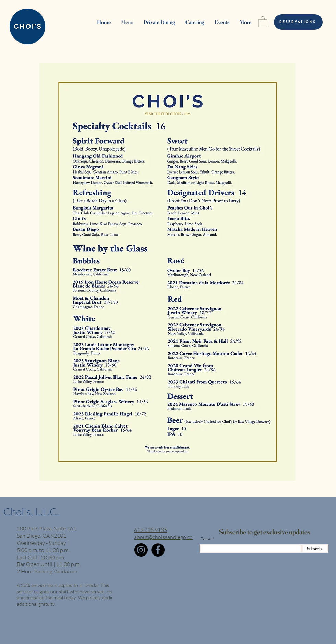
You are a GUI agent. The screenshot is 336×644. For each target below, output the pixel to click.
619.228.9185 (151, 530)
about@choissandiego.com (166, 537)
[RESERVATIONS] (298, 22)
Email (206, 539)
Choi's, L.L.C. (31, 511)
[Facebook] (158, 550)
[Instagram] (141, 550)
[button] (263, 21)
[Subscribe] (315, 548)
